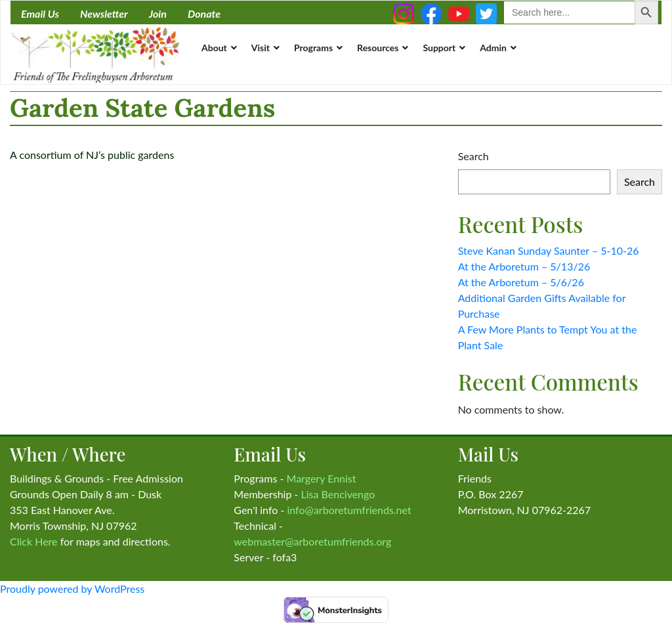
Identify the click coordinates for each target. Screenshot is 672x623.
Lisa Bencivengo (338, 494)
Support (439, 48)
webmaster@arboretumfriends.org (312, 541)
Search (473, 156)
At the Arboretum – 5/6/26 (521, 282)
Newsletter (104, 13)
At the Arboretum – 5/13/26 (524, 266)
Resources (378, 48)
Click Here (34, 541)
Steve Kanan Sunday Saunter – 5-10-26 (549, 250)
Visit (261, 48)
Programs (313, 48)
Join (158, 13)
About (214, 48)
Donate (204, 13)
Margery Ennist (322, 478)
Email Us (40, 13)
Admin (493, 48)
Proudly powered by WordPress (72, 589)
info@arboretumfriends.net (349, 510)
